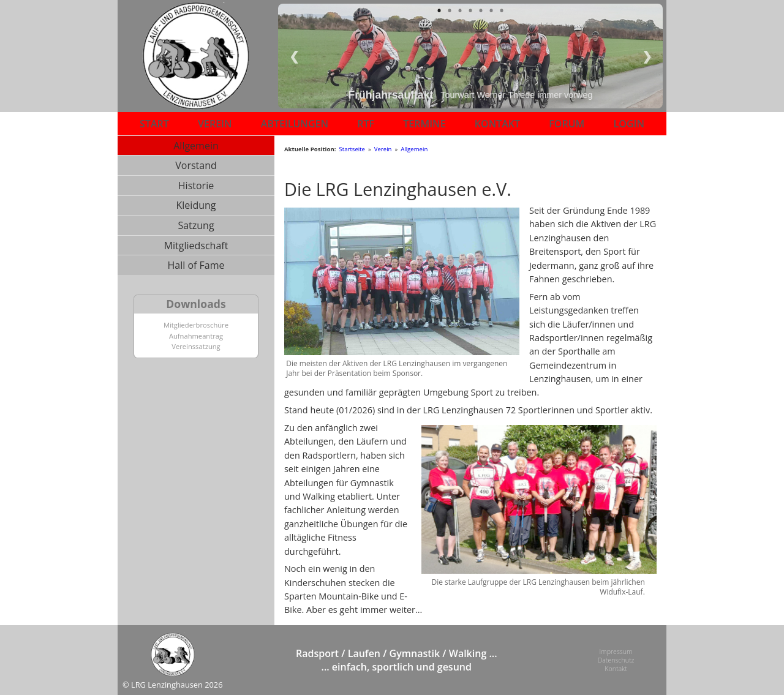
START (154, 124)
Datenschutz (615, 660)
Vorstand (196, 165)
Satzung (196, 225)
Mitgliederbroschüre (196, 325)
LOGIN (629, 124)
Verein (383, 149)
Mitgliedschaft (196, 246)
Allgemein (196, 146)
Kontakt (615, 670)
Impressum (615, 651)
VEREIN (215, 124)
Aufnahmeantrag (196, 336)
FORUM (567, 124)
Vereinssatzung (196, 346)
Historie (196, 186)
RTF (366, 124)
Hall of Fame (196, 265)
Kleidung (196, 205)
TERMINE (424, 124)
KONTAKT (497, 124)
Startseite (352, 149)
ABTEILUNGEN (295, 124)
